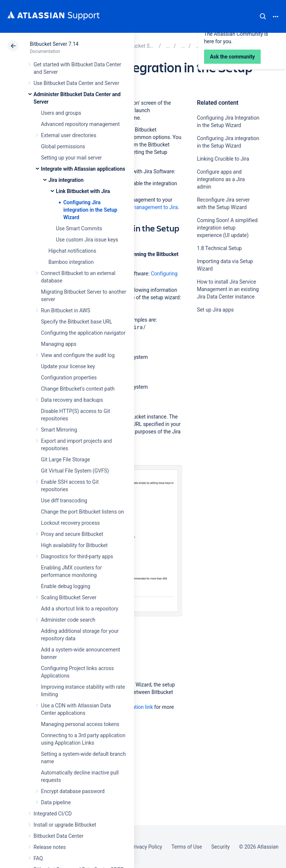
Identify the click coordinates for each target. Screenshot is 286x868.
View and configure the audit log (78, 355)
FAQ (38, 858)
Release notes (50, 847)
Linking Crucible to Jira (223, 159)
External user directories (69, 135)
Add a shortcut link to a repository (80, 609)
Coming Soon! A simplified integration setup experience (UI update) (227, 228)
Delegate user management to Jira (139, 207)
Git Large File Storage (66, 460)
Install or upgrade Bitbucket (65, 825)
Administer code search (68, 620)
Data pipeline (56, 802)
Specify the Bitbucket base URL (77, 322)
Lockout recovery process (70, 523)
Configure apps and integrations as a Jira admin (221, 179)
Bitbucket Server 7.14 (54, 44)
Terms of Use (187, 847)
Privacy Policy (146, 847)
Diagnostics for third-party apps (77, 556)
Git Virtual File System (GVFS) (75, 471)
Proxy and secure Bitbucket (72, 534)
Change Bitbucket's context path (78, 389)
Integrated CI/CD (53, 814)
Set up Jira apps (215, 310)
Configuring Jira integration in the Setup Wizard (90, 210)
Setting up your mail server (71, 158)
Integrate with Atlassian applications (83, 169)
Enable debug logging (66, 586)
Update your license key (68, 366)
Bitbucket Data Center (58, 836)
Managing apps (59, 344)
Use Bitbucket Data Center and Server (76, 83)
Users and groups (61, 113)
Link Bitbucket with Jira (83, 191)
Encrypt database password (73, 791)
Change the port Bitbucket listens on (82, 512)
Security (220, 847)
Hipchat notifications (72, 251)
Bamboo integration (71, 262)
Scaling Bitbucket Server (69, 597)
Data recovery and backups (72, 400)
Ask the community (223, 383)
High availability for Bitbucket (74, 545)
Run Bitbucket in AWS (66, 310)
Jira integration (66, 180)
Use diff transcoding (64, 501)
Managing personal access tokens (80, 724)
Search (263, 16)
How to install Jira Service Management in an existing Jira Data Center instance (228, 289)
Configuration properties (69, 378)
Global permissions (63, 146)
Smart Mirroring (59, 430)
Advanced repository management (80, 124)
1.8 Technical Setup (219, 248)
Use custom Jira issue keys (87, 240)
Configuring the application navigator (83, 333)
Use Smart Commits (79, 228)
